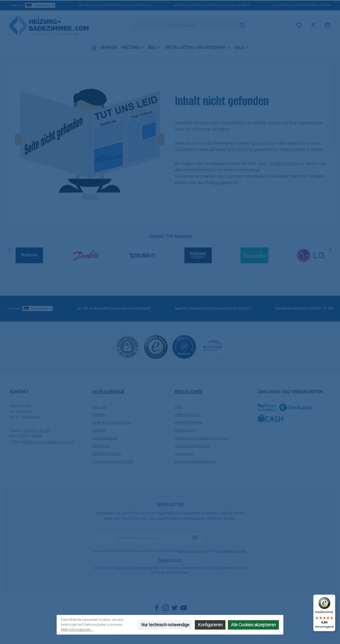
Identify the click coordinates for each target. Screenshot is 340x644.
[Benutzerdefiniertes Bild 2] (184, 347)
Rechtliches (188, 392)
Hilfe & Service (108, 392)
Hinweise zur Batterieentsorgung (201, 438)
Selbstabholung (105, 438)
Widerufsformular (189, 422)
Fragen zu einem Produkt (113, 461)
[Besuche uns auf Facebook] (157, 608)
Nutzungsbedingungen (230, 551)
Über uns (99, 407)
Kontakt (99, 415)
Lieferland (32, 5)
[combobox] (183, 26)
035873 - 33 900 (319, 5)
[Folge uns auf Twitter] (175, 608)
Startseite (261, 143)
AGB (178, 407)
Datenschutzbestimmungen (137, 568)
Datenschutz (185, 430)
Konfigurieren (210, 625)
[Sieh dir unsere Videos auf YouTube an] (184, 608)
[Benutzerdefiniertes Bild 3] (212, 347)
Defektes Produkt (106, 454)
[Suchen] (242, 26)
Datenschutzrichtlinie (192, 551)
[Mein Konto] (313, 26)
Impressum (184, 454)
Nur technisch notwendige (165, 625)
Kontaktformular (283, 163)
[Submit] (195, 538)
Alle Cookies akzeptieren (253, 625)
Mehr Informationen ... (77, 630)
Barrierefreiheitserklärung (195, 461)
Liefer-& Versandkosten (111, 422)
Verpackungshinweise (193, 446)
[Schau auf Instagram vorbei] (166, 608)
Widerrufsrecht (187, 415)
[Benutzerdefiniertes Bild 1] (156, 347)
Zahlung (99, 430)
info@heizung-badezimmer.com (47, 442)
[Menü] (332, 597)
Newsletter (101, 446)
